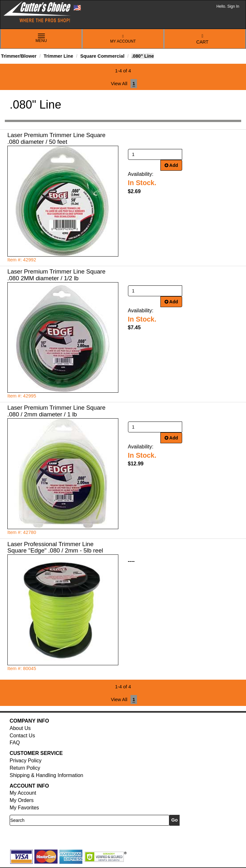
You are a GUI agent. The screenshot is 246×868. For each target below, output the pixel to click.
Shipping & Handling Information (46, 775)
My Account (123, 39)
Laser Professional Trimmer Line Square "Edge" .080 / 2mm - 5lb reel (55, 547)
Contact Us (22, 736)
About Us (20, 728)
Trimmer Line (58, 56)
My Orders (22, 800)
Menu (41, 38)
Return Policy (25, 768)
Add (171, 165)
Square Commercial (102, 56)
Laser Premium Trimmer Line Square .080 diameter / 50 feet (56, 138)
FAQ (15, 743)
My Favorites (24, 808)
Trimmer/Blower (19, 56)
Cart (202, 39)
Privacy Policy (26, 761)
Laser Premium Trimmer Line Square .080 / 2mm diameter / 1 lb (56, 411)
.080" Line (143, 56)
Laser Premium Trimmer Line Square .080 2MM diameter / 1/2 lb (56, 275)
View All (119, 84)
